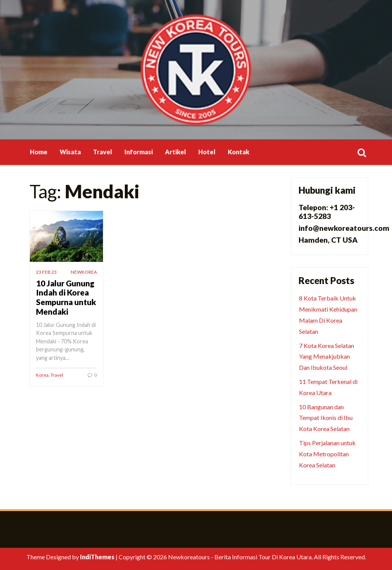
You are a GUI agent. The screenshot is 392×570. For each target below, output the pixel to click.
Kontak (238, 152)
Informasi (139, 152)
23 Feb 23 (46, 272)
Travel (103, 152)
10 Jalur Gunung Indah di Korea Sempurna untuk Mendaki (66, 297)
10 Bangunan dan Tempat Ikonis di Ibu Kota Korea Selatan (326, 418)
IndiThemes (97, 557)
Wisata (70, 152)
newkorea (84, 272)
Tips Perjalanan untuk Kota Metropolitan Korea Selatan (327, 454)
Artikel (176, 152)
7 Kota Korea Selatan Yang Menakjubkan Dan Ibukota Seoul (327, 357)
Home (39, 152)
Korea (42, 375)
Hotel (207, 152)
